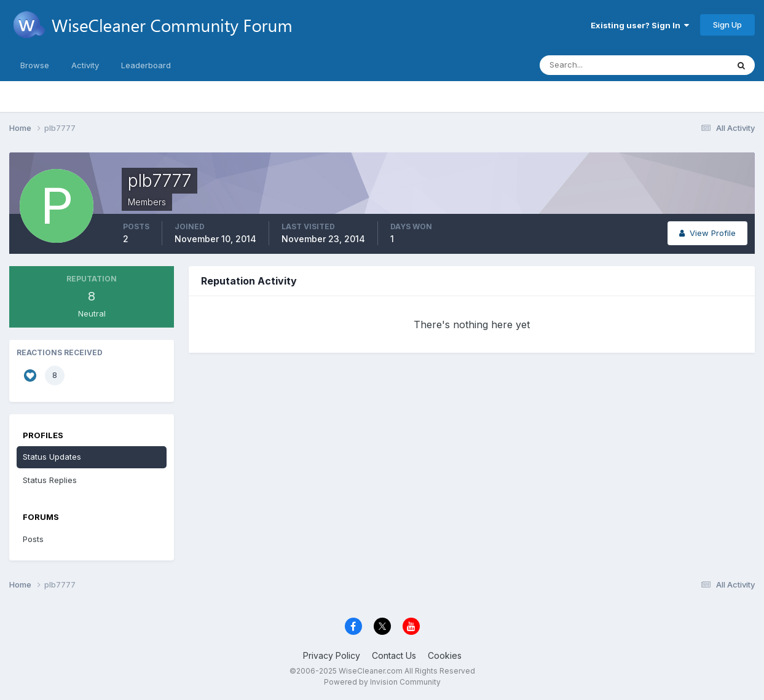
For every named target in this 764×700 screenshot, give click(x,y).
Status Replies (50, 480)
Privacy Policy (332, 655)
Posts (33, 539)
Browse (35, 65)
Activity (85, 65)
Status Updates (52, 457)
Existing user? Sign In (640, 25)
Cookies (445, 655)
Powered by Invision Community (382, 682)
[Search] (594, 65)
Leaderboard (146, 65)
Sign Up (727, 25)
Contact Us (394, 655)
